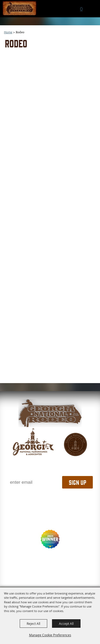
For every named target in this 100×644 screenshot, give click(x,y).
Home (8, 32)
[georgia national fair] (50, 413)
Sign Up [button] (77, 482)
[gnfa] (33, 442)
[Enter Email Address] (34, 482)
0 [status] (81, 9)
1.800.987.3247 (50, 499)
